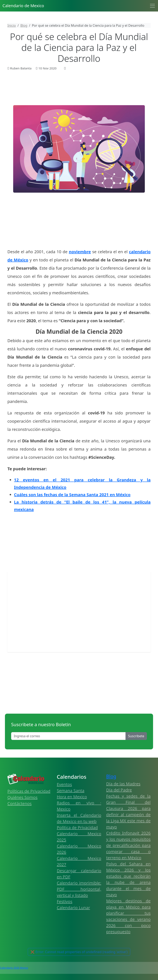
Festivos (64, 901)
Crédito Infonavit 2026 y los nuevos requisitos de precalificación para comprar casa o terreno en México (128, 845)
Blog (111, 776)
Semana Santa (71, 791)
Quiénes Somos (22, 797)
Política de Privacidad (77, 828)
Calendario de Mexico (23, 6)
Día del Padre (119, 790)
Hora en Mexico (72, 797)
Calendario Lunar (73, 908)
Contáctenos (20, 803)
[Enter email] (68, 736)
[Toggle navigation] (152, 6)
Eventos (64, 784)
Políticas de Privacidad (29, 791)
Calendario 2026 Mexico (14, 968)
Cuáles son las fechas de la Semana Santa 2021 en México (72, 495)
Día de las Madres (123, 784)
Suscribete (136, 736)
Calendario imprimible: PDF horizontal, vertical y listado (79, 889)
